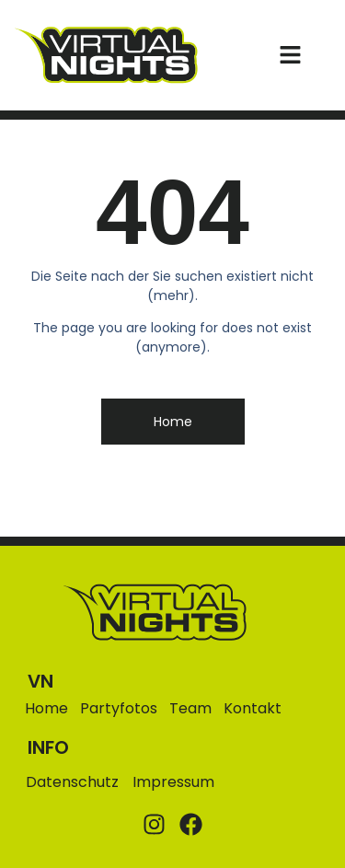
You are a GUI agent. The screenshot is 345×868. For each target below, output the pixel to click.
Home (46, 709)
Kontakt (253, 709)
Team (190, 709)
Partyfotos (119, 709)
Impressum (173, 782)
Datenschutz (72, 782)
